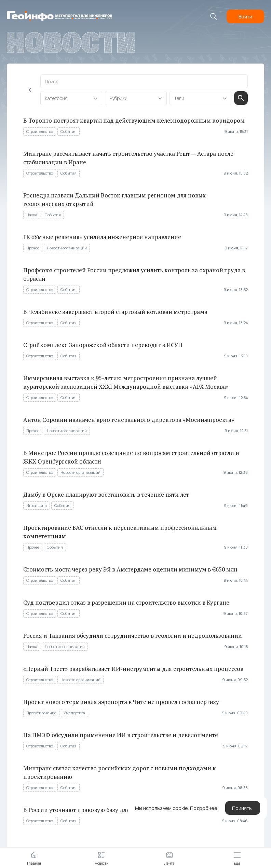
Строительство (40, 131)
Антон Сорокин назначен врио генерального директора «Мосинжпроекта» (129, 420)
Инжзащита (37, 505)
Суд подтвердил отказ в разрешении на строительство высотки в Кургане (126, 602)
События (69, 131)
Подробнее (204, 808)
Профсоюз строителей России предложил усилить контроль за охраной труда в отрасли (134, 274)
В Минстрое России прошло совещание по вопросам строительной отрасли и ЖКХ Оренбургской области (131, 457)
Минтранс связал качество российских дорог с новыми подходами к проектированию (120, 772)
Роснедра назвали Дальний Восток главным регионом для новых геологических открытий (114, 199)
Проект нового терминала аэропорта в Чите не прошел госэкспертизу (121, 702)
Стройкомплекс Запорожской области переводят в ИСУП (103, 345)
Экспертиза (74, 713)
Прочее (33, 248)
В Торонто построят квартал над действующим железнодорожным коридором (134, 120)
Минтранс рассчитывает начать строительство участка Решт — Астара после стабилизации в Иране (128, 158)
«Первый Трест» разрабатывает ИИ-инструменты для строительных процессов (133, 669)
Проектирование (41, 713)
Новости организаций (67, 248)
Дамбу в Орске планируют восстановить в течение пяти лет (106, 494)
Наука (32, 215)
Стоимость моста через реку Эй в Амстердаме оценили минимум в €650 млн (130, 569)
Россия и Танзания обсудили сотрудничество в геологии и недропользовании (133, 636)
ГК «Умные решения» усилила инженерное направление (102, 237)
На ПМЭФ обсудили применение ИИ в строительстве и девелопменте (121, 735)
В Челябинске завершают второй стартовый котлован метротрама (115, 312)
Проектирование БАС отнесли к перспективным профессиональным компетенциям (120, 532)
